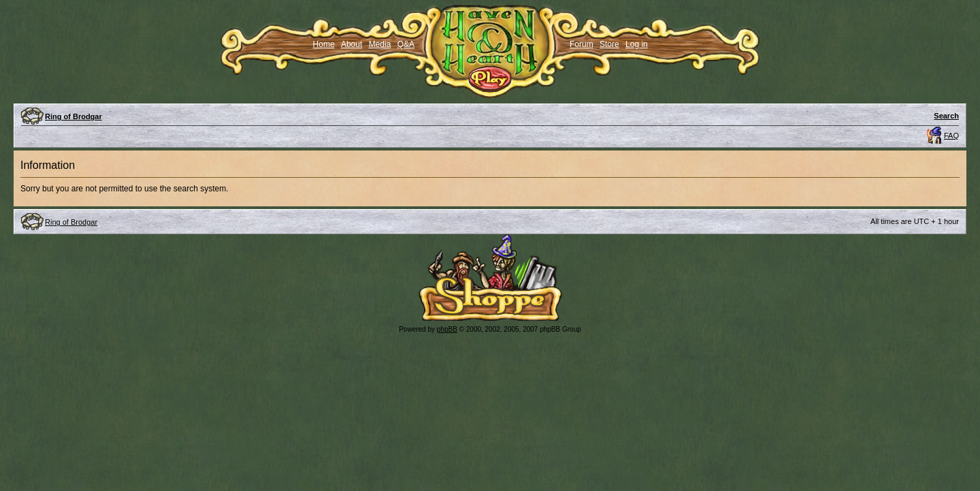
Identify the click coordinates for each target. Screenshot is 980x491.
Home (324, 44)
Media (380, 44)
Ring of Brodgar (73, 116)
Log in (637, 44)
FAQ (951, 136)
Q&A (406, 44)
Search (946, 116)
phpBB (447, 329)
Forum (582, 44)
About (352, 44)
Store (609, 44)
